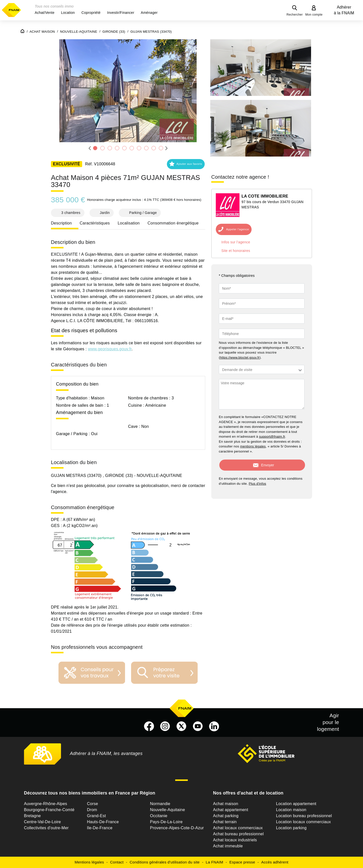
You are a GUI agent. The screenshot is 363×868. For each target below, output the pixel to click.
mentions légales (253, 446)
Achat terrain (225, 822)
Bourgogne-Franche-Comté (49, 810)
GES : (57, 526)
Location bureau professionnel (304, 816)
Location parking (291, 828)
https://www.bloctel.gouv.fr (240, 357)
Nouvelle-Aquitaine (168, 810)
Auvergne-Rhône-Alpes (46, 804)
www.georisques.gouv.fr (110, 349)
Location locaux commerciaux (304, 822)
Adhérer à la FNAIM (344, 10)
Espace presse (242, 862)
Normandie (160, 804)
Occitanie (159, 816)
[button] (45, 13)
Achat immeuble (228, 846)
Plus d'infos (258, 484)
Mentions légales (89, 862)
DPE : (57, 520)
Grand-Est (96, 816)
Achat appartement (231, 810)
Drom (92, 810)
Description (61, 223)
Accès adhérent (275, 862)
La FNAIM (215, 862)
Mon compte (314, 15)
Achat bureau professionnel (238, 834)
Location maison (291, 810)
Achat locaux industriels (235, 840)
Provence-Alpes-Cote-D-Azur (177, 828)
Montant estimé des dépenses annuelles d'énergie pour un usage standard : (121, 613)
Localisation (129, 223)
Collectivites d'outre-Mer (46, 828)
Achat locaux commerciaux (238, 828)
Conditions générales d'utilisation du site (165, 862)
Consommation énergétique (173, 223)
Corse (93, 804)
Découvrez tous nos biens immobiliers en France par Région (90, 793)
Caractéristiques (95, 223)
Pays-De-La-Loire (166, 822)
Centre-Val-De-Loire (42, 822)
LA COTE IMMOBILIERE (265, 196)
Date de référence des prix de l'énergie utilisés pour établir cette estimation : (121, 625)
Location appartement (296, 804)
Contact (117, 862)
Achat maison (226, 804)
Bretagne (32, 816)
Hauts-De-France (103, 822)
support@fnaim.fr (272, 437)
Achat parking (226, 816)
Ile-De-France (100, 828)
